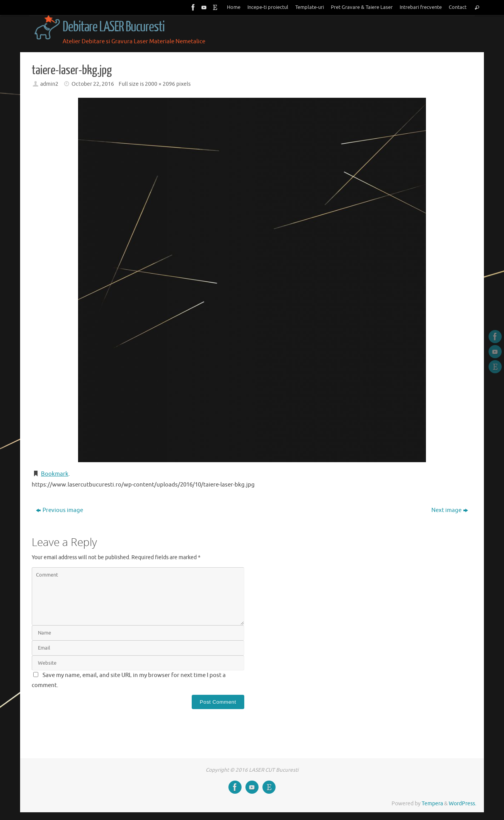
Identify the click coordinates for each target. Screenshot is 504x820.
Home (234, 7)
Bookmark (55, 474)
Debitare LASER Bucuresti (114, 27)
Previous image (60, 510)
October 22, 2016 (93, 84)
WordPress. (462, 804)
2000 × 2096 (160, 84)
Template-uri (310, 7)
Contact (458, 7)
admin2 (49, 84)
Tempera (432, 804)
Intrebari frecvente (421, 7)
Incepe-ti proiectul (268, 7)
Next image (450, 510)
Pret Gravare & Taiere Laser (362, 7)
